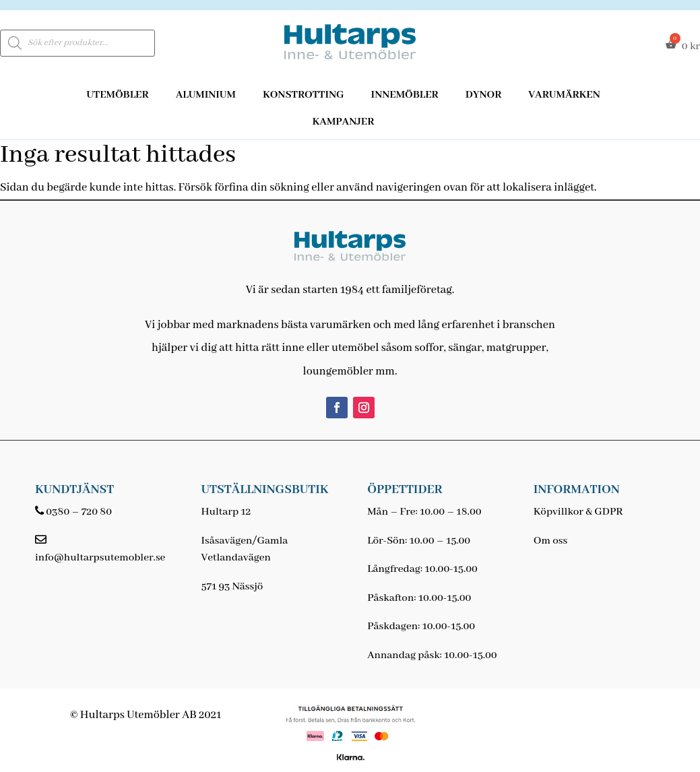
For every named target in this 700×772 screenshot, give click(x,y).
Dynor (484, 95)
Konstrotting (304, 95)
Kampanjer (344, 122)
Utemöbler (118, 95)
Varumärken (564, 95)
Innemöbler (405, 95)
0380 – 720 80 (79, 512)
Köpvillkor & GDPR (578, 512)
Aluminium (206, 95)
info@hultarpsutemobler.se (100, 558)
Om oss (550, 541)
